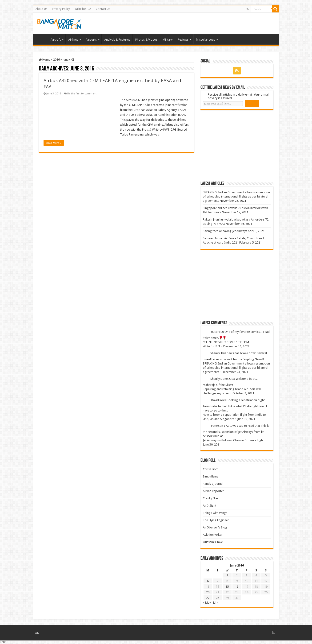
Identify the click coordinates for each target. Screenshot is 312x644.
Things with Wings (215, 513)
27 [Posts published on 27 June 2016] (208, 598)
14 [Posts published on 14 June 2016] (217, 587)
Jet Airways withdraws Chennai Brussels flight (233, 440)
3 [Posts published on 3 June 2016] (246, 575)
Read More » (54, 143)
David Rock (218, 400)
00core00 (217, 332)
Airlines (73, 40)
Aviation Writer (213, 535)
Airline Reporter (213, 491)
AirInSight (210, 506)
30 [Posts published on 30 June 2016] (237, 598)
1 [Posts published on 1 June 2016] (227, 575)
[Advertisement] (236, 145)
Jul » (216, 603)
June (66, 60)
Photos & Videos (146, 40)
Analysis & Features (117, 40)
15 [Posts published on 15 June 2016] (227, 587)
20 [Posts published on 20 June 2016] (208, 592)
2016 (56, 60)
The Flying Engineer (216, 520)
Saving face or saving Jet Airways (225, 231)
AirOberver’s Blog (215, 527)
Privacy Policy (61, 9)
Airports (91, 40)
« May (207, 603)
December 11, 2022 (236, 346)
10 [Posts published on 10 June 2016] (247, 581)
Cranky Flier (211, 498)
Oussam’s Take (213, 542)
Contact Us (103, 9)
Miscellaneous (206, 40)
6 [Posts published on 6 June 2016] (208, 581)
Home (42, 39)
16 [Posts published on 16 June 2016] (237, 587)
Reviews (183, 40)
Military (168, 40)
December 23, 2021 (235, 372)
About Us (41, 9)
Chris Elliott (210, 469)
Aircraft (56, 40)
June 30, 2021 (246, 419)
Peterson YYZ (220, 426)
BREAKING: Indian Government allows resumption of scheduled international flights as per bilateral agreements (236, 196)
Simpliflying (211, 476)
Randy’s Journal (213, 484)
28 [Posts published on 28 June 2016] (217, 598)
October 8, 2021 (243, 393)
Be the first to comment (82, 94)
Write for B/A (83, 9)
